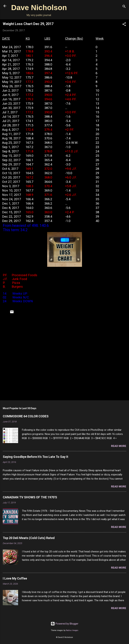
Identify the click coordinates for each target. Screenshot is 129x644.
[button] (124, 25)
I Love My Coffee (15, 578)
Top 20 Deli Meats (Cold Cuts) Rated (29, 538)
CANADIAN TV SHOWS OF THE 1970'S (30, 497)
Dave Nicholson (39, 7)
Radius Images (72, 630)
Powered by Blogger (64, 624)
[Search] (124, 7)
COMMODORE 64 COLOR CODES (26, 416)
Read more (119, 446)
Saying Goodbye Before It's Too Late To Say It (36, 457)
